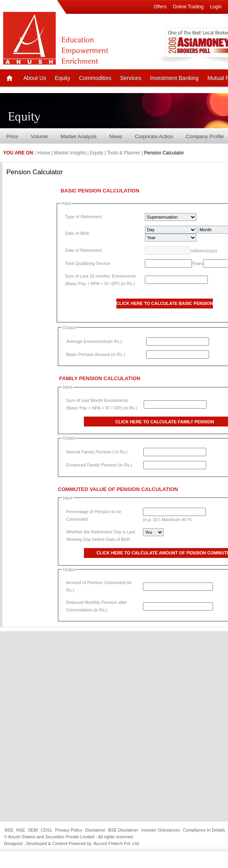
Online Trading (188, 7)
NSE (21, 830)
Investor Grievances (161, 830)
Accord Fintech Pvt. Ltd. (117, 843)
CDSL (47, 830)
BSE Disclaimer (123, 830)
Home (44, 153)
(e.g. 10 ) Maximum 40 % (167, 520)
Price (12, 136)
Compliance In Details (204, 830)
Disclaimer (95, 830)
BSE (9, 830)
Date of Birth (77, 233)
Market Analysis (79, 136)
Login (216, 7)
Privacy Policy (68, 830)
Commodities (95, 78)
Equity (63, 78)
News (116, 136)
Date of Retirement (83, 250)
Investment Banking (174, 78)
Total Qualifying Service (88, 263)
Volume (39, 136)
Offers (160, 7)
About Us (35, 78)
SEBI (33, 830)
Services (131, 78)
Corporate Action (154, 136)
